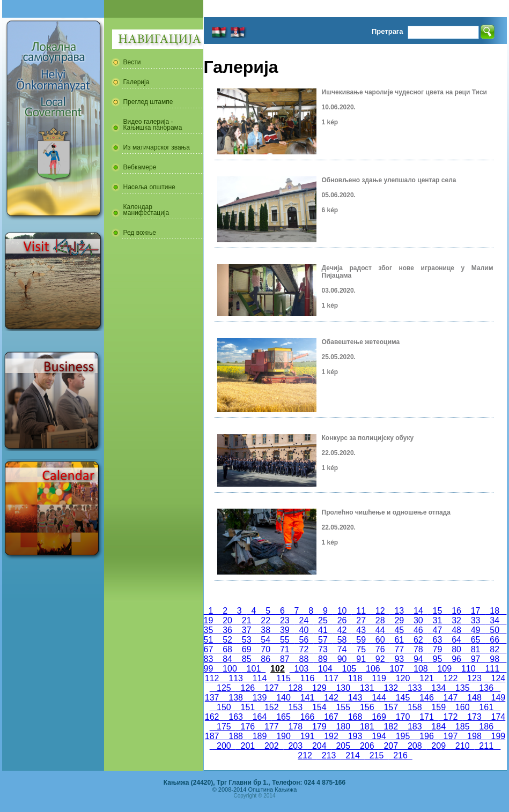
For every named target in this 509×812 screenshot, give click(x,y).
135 (462, 688)
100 (230, 669)
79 (438, 649)
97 (476, 659)
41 (323, 630)
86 (265, 659)
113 (235, 678)
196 (426, 736)
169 (379, 717)
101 (254, 669)
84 (227, 659)
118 (355, 678)
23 (285, 620)
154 (319, 707)
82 (495, 649)
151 (248, 707)
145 (403, 698)
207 (391, 746)
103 (301, 669)
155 (343, 707)
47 (438, 630)
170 (403, 717)
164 (260, 717)
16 (456, 611)
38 (265, 630)
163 (235, 717)
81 (476, 649)
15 (438, 611)
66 (495, 640)
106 (373, 669)
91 (361, 659)
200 (224, 746)
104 (325, 669)
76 (380, 649)
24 (304, 620)
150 (224, 707)
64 (456, 640)
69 (247, 649)
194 (379, 736)
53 (247, 640)
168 (355, 717)
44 (380, 630)
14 (418, 611)
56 (304, 640)
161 (486, 707)
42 (342, 630)
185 (462, 727)
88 (304, 659)
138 (235, 698)
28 (380, 620)
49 (476, 630)
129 (319, 688)
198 (474, 736)
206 (367, 746)
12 (380, 611)
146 (426, 698)
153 (296, 707)
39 (285, 630)
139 (260, 698)
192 (331, 736)
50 (495, 630)
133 (415, 688)
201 (248, 746)
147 (451, 698)
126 (248, 688)
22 (265, 620)
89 (323, 659)
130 (343, 688)
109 (445, 669)
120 (403, 678)
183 (415, 727)
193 (355, 736)
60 (380, 640)
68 (227, 649)
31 (438, 620)
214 (352, 755)
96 (456, 659)
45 (400, 630)
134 (438, 688)
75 (361, 649)
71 (285, 649)
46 (418, 630)
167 (331, 717)
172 (451, 717)
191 (307, 736)
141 (307, 698)
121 (426, 678)
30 (418, 620)
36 (227, 630)
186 (486, 727)
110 (468, 669)
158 (415, 707)
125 (224, 688)
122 (451, 678)
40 (304, 630)
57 (323, 640)
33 (476, 620)
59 (361, 640)
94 (418, 659)
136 (486, 688)
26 (342, 620)
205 (343, 746)
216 (400, 755)
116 (307, 678)
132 (391, 688)
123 (474, 678)
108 (421, 669)
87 (285, 659)
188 (235, 736)
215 (377, 755)
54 (265, 640)
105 (349, 669)
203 (296, 746)
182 (391, 727)
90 (342, 659)
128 (296, 688)
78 (418, 649)
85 (247, 659)
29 (400, 620)
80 (456, 649)
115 (283, 678)
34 (495, 620)
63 (438, 640)
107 (397, 669)
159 (438, 707)
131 (367, 688)
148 (474, 698)
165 (283, 717)
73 (323, 649)
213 (329, 755)
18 (495, 611)
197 (451, 736)
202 (271, 746)
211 (486, 746)
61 (400, 640)
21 (247, 620)
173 (474, 717)
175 (224, 727)
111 (492, 669)
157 (391, 707)
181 (367, 727)
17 (476, 611)
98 (495, 659)
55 (285, 640)
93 (400, 659)
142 (331, 698)
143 (355, 698)
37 (247, 630)
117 (331, 678)
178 (296, 727)
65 (476, 640)
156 (367, 707)
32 (456, 620)
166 (307, 717)
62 (418, 640)
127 (271, 688)
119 (379, 678)
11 (361, 611)
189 (260, 736)
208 (415, 746)
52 (227, 640)
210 (462, 746)
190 (283, 736)
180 (343, 727)
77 (400, 649)
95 (438, 659)
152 (271, 707)
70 (265, 649)
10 (342, 611)
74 (342, 649)
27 (361, 620)
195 (403, 736)
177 (271, 727)
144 (379, 698)
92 (380, 659)
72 (304, 649)
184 (438, 727)
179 (319, 727)
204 (319, 746)
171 (426, 717)
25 (323, 620)
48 (456, 630)
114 (260, 678)
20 (227, 620)
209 (438, 746)
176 (248, 727)
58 (342, 640)
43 (361, 630)
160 (462, 707)
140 (283, 698)
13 (400, 611)
